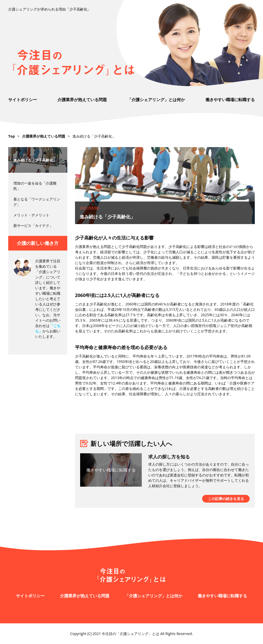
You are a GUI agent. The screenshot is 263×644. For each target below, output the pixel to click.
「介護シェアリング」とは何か (156, 100)
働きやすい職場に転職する (230, 100)
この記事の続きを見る (226, 499)
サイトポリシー (23, 100)
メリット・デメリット (31, 215)
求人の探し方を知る (169, 457)
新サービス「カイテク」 (33, 225)
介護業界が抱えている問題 (82, 100)
